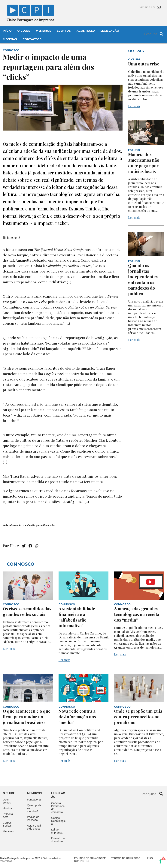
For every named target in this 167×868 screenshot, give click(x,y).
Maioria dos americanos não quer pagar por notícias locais (144, 163)
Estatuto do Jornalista (58, 840)
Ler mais (134, 106)
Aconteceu (86, 31)
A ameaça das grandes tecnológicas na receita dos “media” (137, 614)
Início (7, 31)
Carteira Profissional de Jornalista (58, 808)
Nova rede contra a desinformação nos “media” (77, 717)
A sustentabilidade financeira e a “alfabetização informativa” (77, 617)
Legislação (110, 31)
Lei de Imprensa (57, 831)
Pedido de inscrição (33, 818)
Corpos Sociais (7, 824)
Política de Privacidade (90, 858)
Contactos (32, 39)
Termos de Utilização (126, 858)
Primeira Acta (8, 815)
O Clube (24, 31)
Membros (44, 31)
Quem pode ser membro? (34, 808)
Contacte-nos (149, 7)
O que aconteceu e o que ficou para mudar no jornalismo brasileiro (27, 717)
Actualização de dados (34, 827)
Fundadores (34, 800)
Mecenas (10, 39)
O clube (9, 793)
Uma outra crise (144, 64)
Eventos (64, 31)
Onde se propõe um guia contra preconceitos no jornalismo (138, 717)
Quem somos (7, 801)
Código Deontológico (58, 821)
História (7, 808)
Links (149, 858)
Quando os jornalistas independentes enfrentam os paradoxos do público (143, 279)
